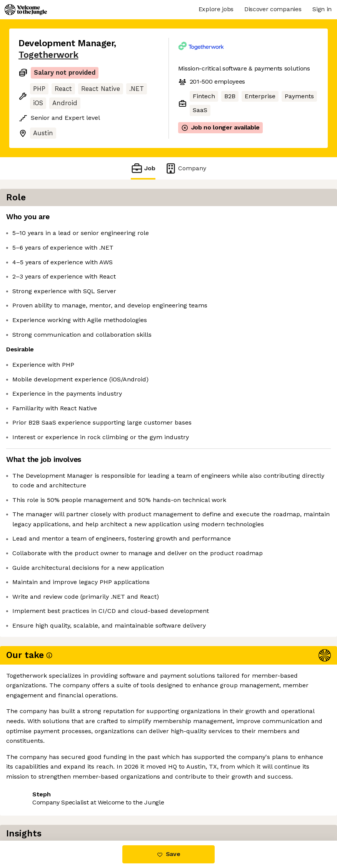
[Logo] (26, 10)
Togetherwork (48, 55)
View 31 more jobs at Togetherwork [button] (70, 808)
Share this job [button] (40, 794)
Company (185, 168)
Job (143, 168)
